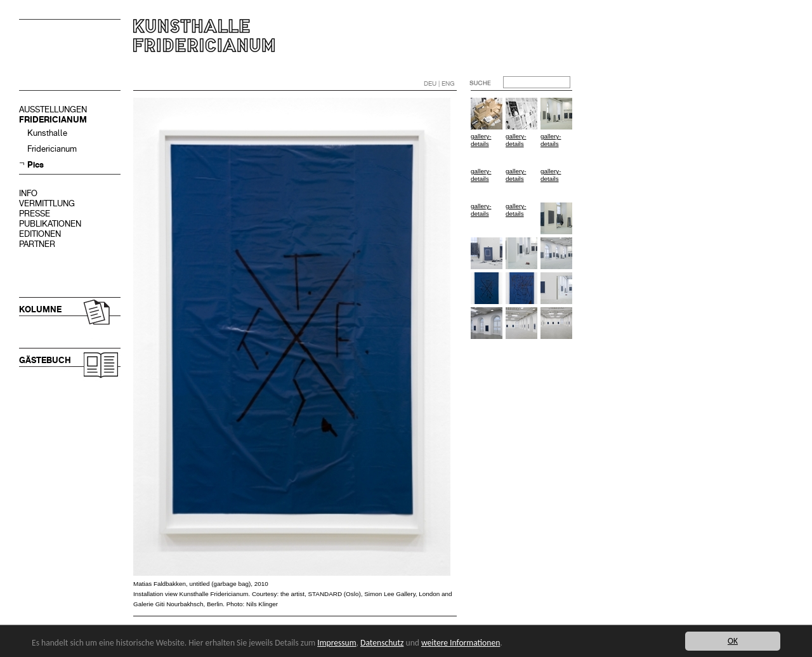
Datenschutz (382, 643)
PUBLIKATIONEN (50, 224)
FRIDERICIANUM (53, 120)
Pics (36, 165)
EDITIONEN (40, 234)
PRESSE (35, 214)
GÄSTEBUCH (45, 360)
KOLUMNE (40, 309)
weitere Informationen (461, 643)
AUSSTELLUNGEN (53, 109)
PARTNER (37, 244)
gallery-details (481, 140)
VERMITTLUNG (47, 203)
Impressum (337, 643)
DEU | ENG (439, 83)
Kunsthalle (47, 133)
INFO (28, 193)
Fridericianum (52, 149)
